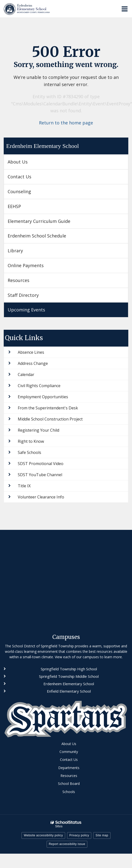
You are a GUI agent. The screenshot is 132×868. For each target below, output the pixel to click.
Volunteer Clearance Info (41, 497)
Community (69, 752)
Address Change (33, 363)
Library (15, 251)
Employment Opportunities (43, 397)
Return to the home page (66, 123)
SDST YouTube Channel (40, 475)
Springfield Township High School (69, 669)
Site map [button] (102, 835)
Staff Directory (23, 295)
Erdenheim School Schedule (37, 236)
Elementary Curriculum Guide (39, 221)
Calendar (26, 375)
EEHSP (23, 208)
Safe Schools (29, 452)
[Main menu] (125, 9)
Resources (19, 280)
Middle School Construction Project (50, 419)
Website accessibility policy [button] (43, 835)
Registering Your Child (38, 430)
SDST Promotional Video (41, 464)
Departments (69, 768)
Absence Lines (31, 352)
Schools (69, 792)
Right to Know (31, 441)
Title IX (24, 486)
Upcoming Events (26, 310)
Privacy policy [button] (79, 835)
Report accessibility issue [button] (67, 844)
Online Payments (26, 265)
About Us (18, 162)
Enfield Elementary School (69, 691)
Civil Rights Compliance (39, 386)
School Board (69, 784)
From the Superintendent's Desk (48, 408)
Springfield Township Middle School (69, 676)
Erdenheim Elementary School (43, 146)
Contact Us (19, 177)
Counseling (19, 191)
